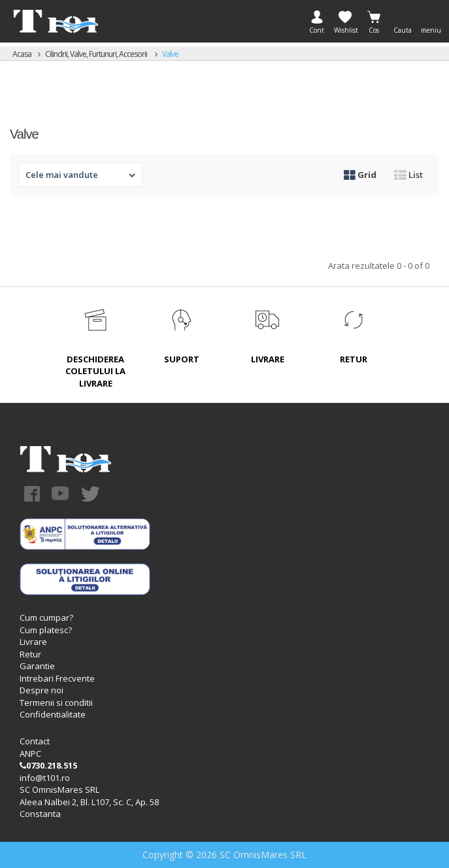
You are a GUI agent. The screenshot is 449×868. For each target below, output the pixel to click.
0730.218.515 (48, 765)
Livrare (33, 642)
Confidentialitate (53, 714)
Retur (30, 654)
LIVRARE (268, 359)
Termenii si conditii (56, 703)
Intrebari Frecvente (57, 678)
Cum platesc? (46, 630)
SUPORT (182, 359)
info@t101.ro (45, 778)
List (408, 175)
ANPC (30, 754)
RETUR (354, 359)
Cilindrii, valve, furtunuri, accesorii (97, 54)
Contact (35, 741)
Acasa (22, 54)
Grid (360, 175)
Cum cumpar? (46, 617)
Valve (170, 54)
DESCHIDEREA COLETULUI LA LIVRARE (95, 371)
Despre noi (42, 690)
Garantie (37, 666)
